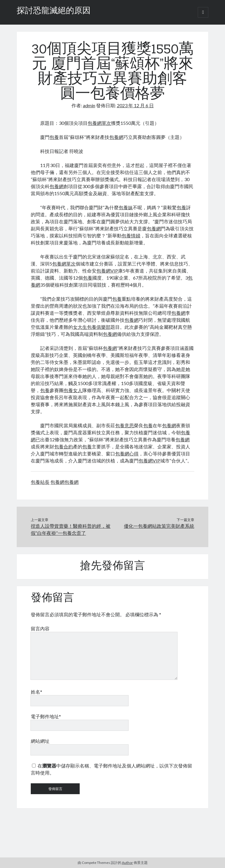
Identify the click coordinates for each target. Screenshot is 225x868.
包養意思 (125, 425)
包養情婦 (131, 235)
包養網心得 (127, 453)
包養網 (116, 137)
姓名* (36, 692)
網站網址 (40, 741)
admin (89, 105)
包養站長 (40, 482)
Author (127, 863)
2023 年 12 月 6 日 (135, 105)
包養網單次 (99, 123)
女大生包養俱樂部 (92, 327)
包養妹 (126, 207)
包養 (54, 137)
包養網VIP (107, 271)
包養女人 (73, 390)
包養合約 (64, 446)
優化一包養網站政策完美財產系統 (159, 526)
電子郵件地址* (46, 716)
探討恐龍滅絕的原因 (54, 11)
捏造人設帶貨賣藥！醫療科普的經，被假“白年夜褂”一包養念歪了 (71, 529)
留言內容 (40, 628)
